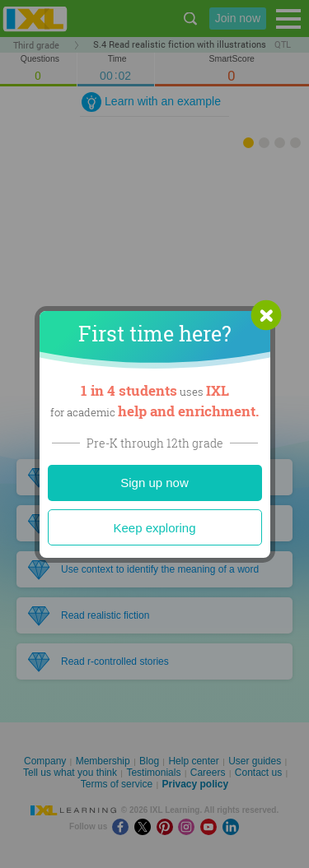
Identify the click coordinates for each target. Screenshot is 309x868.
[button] (266, 315)
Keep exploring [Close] (154, 528)
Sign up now (154, 483)
